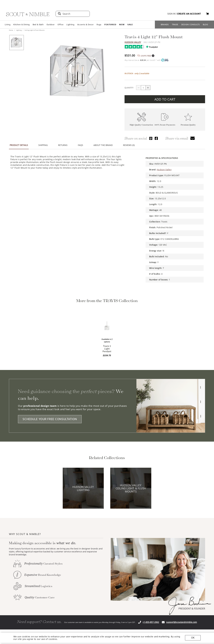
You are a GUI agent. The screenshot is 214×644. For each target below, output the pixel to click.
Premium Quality (188, 125)
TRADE (175, 25)
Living (8, 25)
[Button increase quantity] (148, 88)
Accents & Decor (85, 25)
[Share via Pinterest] (151, 138)
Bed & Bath (38, 25)
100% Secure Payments (165, 125)
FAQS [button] (80, 145)
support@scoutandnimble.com (182, 622)
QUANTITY (129, 88)
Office (60, 25)
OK (193, 638)
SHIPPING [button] (43, 145)
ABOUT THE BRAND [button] (103, 145)
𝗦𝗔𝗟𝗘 (130, 25)
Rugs (99, 25)
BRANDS (165, 25)
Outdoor (51, 25)
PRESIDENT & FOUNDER (192, 609)
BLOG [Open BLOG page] (205, 25)
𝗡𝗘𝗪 (122, 25)
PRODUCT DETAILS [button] (19, 145)
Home (11, 30)
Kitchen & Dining (21, 25)
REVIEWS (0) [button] (129, 145)
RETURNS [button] (63, 145)
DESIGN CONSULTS (191, 25)
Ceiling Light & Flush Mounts (34, 30)
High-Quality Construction (141, 125)
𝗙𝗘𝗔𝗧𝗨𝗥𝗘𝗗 (110, 25)
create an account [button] (189, 14)
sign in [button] (171, 14)
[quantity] (143, 88)
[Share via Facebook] (156, 138)
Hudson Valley (133, 42)
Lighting (70, 25)
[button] (207, 14)
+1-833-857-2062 (151, 622)
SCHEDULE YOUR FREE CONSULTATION (50, 419)
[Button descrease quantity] (139, 88)
